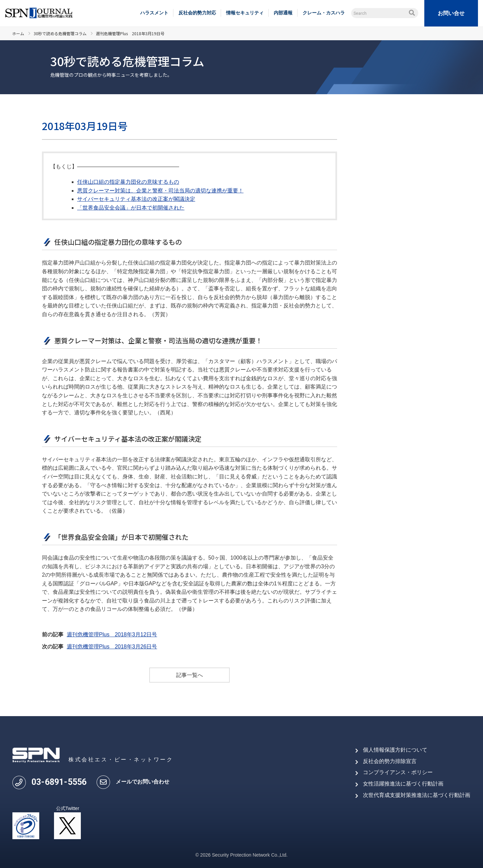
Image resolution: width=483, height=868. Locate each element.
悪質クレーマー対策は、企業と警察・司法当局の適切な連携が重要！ (160, 191)
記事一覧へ (190, 675)
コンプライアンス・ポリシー (398, 772)
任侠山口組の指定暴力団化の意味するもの (128, 182)
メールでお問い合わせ (143, 782)
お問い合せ (451, 13)
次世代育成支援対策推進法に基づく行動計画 (417, 795)
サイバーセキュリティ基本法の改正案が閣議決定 (136, 199)
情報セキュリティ (245, 13)
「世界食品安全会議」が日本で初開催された (131, 208)
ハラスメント (154, 13)
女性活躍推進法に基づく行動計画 (403, 784)
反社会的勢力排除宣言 (390, 761)
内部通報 (283, 13)
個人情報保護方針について (395, 750)
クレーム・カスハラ (324, 13)
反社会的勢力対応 (197, 13)
